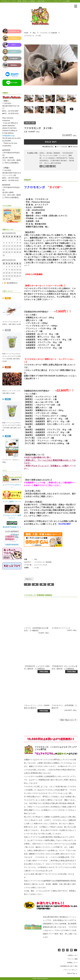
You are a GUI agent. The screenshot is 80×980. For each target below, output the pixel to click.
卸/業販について (72, 963)
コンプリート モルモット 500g (11, 461)
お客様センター (73, 955)
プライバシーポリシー (70, 970)
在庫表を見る (49, 147)
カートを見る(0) (62, 147)
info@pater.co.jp (8, 136)
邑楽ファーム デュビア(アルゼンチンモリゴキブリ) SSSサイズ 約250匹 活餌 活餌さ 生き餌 (11, 357)
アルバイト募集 (73, 959)
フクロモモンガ (45, 33)
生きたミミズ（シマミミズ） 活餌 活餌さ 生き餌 (12, 392)
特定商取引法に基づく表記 (69, 966)
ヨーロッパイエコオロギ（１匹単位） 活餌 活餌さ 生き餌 (12, 323)
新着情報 (54, 33)
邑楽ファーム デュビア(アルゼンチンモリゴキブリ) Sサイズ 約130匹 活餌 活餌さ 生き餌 (12, 426)
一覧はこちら (68, 720)
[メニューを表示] (76, 6)
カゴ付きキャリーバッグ (61, 628)
